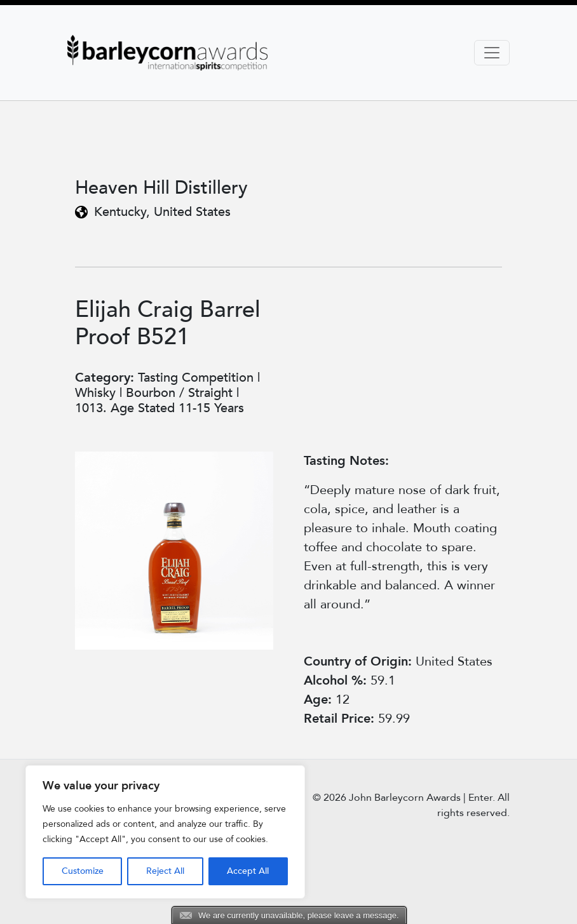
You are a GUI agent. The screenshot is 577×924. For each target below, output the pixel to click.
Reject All (165, 871)
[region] (165, 832)
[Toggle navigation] (492, 53)
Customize (83, 871)
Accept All (248, 871)
